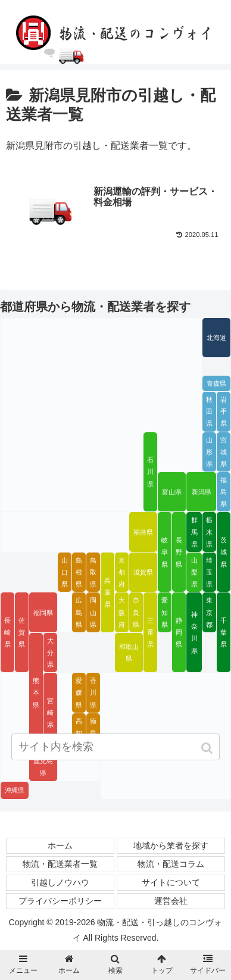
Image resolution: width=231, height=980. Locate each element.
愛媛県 (79, 692)
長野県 (179, 552)
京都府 (122, 572)
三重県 (150, 632)
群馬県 (194, 532)
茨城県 (224, 552)
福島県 (224, 492)
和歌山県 (129, 653)
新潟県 (202, 492)
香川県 (93, 692)
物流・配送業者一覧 (60, 864)
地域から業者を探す (171, 845)
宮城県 (224, 452)
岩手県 (224, 411)
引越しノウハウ (60, 882)
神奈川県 (194, 632)
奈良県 (136, 612)
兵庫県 (107, 592)
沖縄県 (15, 790)
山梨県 (194, 572)
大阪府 (122, 612)
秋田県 (209, 411)
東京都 (209, 612)
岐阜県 (165, 552)
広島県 (79, 612)
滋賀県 (143, 572)
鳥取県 (93, 572)
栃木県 (209, 532)
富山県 (172, 492)
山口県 (65, 572)
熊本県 (36, 692)
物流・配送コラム (171, 864)
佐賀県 (22, 632)
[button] (208, 748)
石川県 (150, 472)
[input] (115, 747)
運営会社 (171, 901)
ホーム (60, 845)
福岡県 (43, 613)
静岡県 (179, 632)
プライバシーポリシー (60, 901)
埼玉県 (209, 572)
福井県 (143, 532)
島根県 (79, 572)
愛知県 (165, 612)
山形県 (209, 452)
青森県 (216, 383)
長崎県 (7, 632)
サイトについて (171, 882)
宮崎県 (50, 713)
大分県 (50, 653)
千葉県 (224, 632)
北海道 (216, 338)
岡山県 (93, 612)
